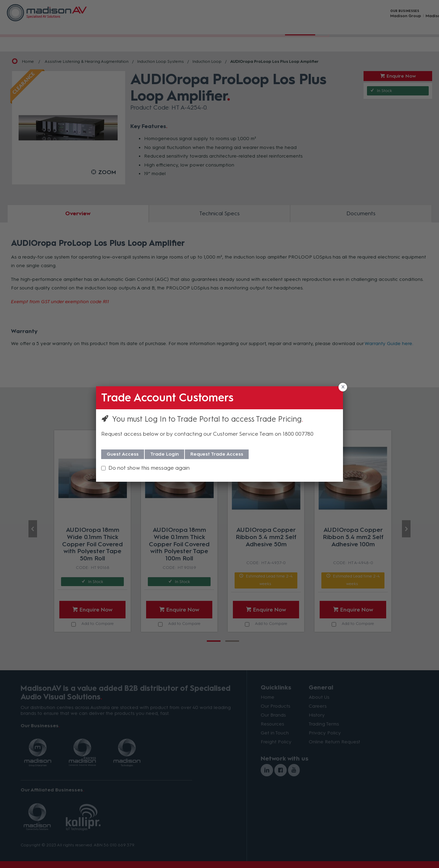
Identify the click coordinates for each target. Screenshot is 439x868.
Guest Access (123, 454)
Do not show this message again (149, 468)
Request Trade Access (217, 454)
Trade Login (164, 454)
